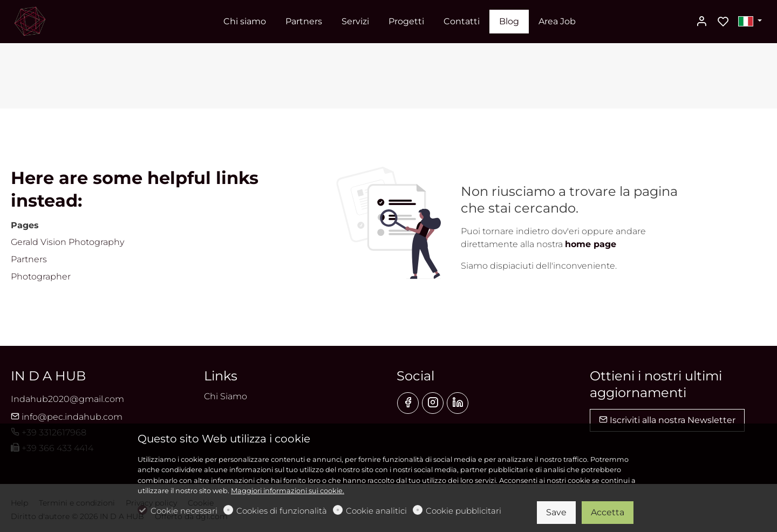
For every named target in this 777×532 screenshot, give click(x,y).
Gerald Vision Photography (67, 242)
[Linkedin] (458, 403)
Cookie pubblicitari (464, 511)
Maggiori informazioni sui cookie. (288, 491)
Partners (29, 259)
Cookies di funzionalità (282, 511)
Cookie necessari (184, 511)
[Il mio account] (701, 22)
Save (556, 512)
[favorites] (723, 22)
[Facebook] (408, 403)
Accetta (608, 512)
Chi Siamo (226, 396)
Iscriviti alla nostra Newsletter (667, 420)
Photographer (41, 277)
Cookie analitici (376, 511)
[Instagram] (433, 403)
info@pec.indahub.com (67, 417)
